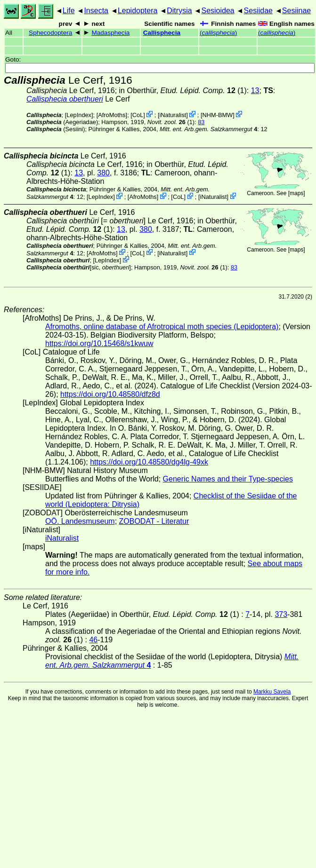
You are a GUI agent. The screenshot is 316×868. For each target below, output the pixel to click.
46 (93, 640)
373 (281, 614)
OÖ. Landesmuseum (80, 521)
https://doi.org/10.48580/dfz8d (110, 394)
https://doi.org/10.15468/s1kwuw (99, 343)
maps (296, 193)
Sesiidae (258, 11)
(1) (171, 122)
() (218, 33)
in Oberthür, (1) (183, 91)
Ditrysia (179, 11)
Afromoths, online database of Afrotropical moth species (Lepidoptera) (162, 327)
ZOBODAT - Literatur (154, 521)
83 (201, 122)
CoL (138, 115)
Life (69, 11)
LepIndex (79, 115)
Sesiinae (296, 11)
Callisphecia (162, 33)
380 (103, 173)
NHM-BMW (218, 115)
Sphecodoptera (50, 33)
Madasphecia (110, 33)
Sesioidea (218, 11)
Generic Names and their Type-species (228, 479)
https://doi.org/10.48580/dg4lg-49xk (149, 462)
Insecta (96, 11)
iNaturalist (173, 115)
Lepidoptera (138, 11)
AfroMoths (112, 115)
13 (255, 91)
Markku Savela (272, 692)
